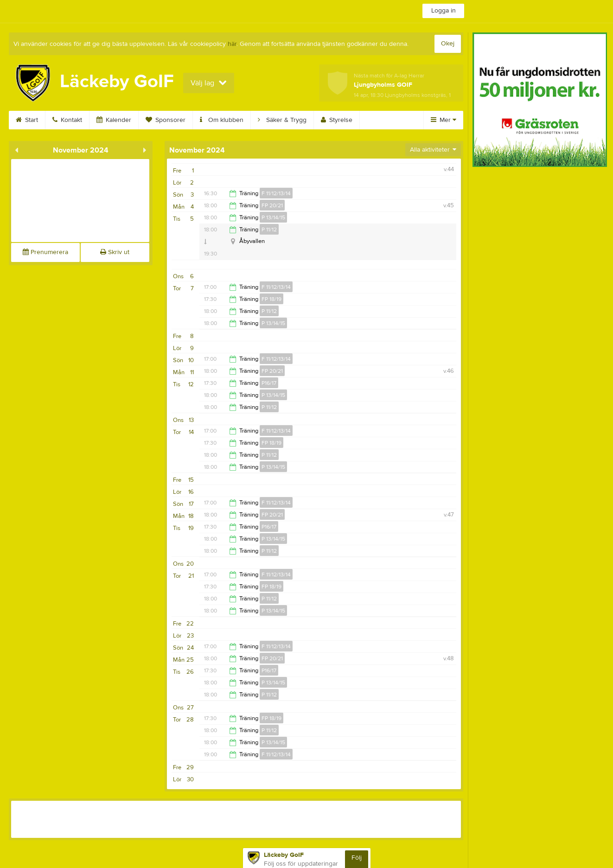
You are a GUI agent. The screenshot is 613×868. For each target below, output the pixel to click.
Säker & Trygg (282, 120)
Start (27, 120)
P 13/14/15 (273, 217)
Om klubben (222, 120)
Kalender (114, 120)
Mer (444, 120)
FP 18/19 (271, 299)
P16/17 (269, 383)
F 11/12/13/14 (276, 193)
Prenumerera (45, 252)
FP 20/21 (272, 205)
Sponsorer (166, 120)
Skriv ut (115, 252)
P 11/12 (269, 230)
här (232, 44)
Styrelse (337, 120)
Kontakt (67, 120)
